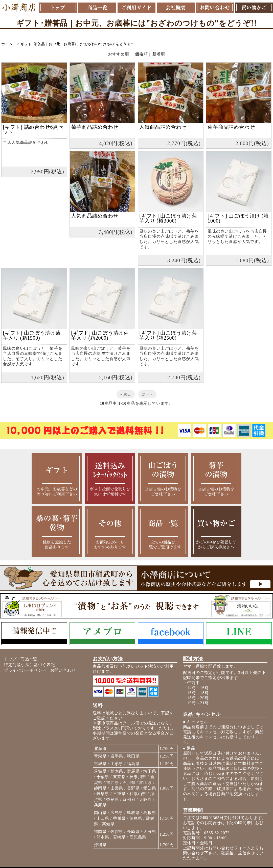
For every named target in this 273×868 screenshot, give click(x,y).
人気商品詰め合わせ (163, 127)
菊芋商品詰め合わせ (95, 127)
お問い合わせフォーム (230, 848)
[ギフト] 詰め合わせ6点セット (33, 129)
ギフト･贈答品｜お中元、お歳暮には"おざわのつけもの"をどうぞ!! (77, 44)
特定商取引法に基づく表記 (30, 665)
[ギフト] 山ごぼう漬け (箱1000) (238, 218)
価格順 (141, 54)
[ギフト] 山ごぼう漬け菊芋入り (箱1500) (32, 335)
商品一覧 (29, 659)
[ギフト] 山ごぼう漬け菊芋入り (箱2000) (100, 335)
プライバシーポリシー (25, 670)
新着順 (159, 54)
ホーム (7, 44)
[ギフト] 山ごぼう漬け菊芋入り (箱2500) (168, 335)
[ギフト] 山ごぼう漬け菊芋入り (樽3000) (168, 218)
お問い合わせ (63, 670)
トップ (10, 659)
